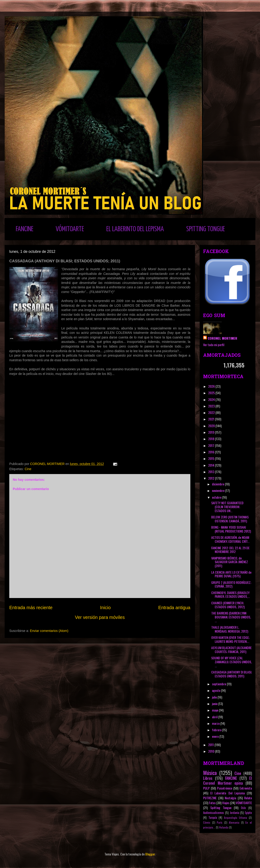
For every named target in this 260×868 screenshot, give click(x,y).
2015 (212, 458)
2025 (212, 393)
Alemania (234, 822)
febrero (217, 730)
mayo (215, 710)
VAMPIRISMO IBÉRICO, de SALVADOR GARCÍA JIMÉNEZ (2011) (230, 562)
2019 (212, 432)
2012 (212, 478)
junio (215, 704)
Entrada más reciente (31, 608)
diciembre (218, 484)
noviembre (219, 490)
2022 (212, 412)
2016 (212, 452)
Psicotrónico (225, 788)
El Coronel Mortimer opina (227, 780)
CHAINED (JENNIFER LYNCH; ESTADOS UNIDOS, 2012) (228, 605)
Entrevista (246, 788)
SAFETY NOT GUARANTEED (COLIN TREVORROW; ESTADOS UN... (227, 507)
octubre (217, 497)
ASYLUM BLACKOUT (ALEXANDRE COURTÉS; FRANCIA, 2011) (231, 650)
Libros (208, 778)
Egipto (248, 813)
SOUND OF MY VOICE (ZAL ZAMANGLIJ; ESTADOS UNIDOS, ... (232, 662)
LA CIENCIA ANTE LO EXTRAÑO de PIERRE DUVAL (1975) (231, 574)
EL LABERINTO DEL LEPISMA (135, 229)
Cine (28, 469)
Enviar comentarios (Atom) (49, 631)
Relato (248, 798)
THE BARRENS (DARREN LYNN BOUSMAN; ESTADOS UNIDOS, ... (231, 617)
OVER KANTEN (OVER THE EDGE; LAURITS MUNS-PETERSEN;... (230, 639)
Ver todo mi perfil (214, 345)
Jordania (235, 813)
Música (210, 772)
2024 (212, 399)
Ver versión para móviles (100, 617)
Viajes (226, 803)
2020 (212, 426)
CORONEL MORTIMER (223, 338)
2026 (212, 386)
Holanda (224, 827)
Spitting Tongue (221, 808)
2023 (212, 406)
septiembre (219, 684)
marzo (216, 723)
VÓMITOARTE (70, 229)
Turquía (213, 818)
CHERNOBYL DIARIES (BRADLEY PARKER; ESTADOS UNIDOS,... (231, 595)
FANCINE (25, 229)
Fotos (212, 803)
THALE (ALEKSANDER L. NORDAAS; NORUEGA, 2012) (230, 629)
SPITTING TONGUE (206, 229)
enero (216, 736)
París (220, 822)
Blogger (150, 854)
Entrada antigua (174, 608)
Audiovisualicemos (214, 813)
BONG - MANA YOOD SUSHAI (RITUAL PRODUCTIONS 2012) (231, 529)
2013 (212, 472)
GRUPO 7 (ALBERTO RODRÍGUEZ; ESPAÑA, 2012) (231, 584)
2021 (212, 419)
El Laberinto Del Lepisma (227, 793)
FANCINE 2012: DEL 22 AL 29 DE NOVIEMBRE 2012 (230, 550)
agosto (216, 690)
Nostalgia (230, 798)
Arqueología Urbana (236, 818)
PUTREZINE (210, 798)
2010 (212, 751)
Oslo (243, 808)
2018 (212, 439)
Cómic (207, 822)
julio (215, 697)
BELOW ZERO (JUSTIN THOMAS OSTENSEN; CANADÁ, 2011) (230, 519)
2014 (212, 465)
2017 (212, 445)
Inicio (105, 608)
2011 (211, 745)
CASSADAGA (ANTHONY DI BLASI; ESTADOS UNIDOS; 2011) (232, 674)
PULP (206, 788)
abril (215, 717)
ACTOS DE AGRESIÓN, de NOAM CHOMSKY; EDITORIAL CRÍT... (230, 539)
